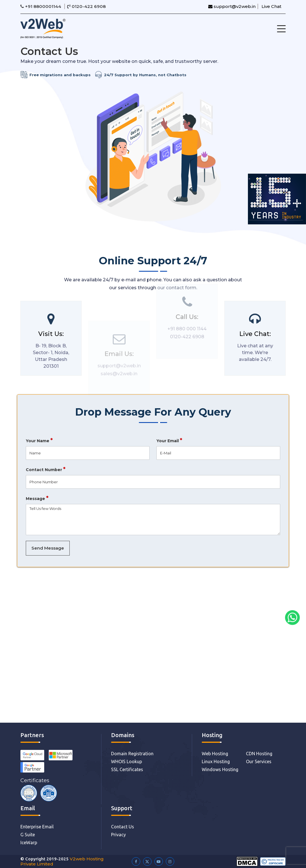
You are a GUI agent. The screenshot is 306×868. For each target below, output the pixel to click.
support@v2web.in (232, 6)
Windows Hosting (220, 769)
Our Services (259, 761)
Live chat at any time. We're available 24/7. (258, 355)
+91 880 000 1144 (187, 322)
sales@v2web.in (119, 380)
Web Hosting (215, 754)
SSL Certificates (127, 769)
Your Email (169, 443)
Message (37, 501)
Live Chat (271, 6)
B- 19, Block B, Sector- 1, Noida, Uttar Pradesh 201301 (48, 359)
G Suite (28, 835)
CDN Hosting (259, 754)
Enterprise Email (37, 827)
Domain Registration (132, 754)
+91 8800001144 (41, 6)
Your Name (39, 443)
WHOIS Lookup (127, 761)
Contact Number (46, 472)
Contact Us (123, 827)
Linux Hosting (216, 761)
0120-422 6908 (86, 6)
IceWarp (29, 843)
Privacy (118, 835)
